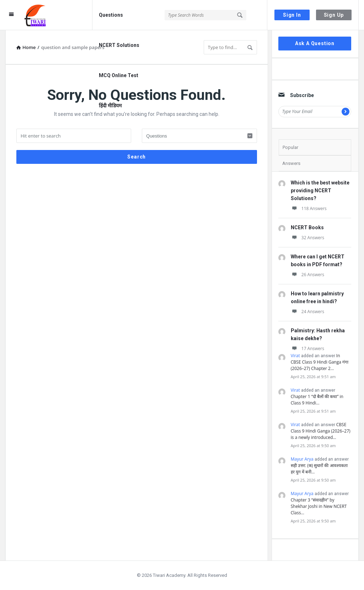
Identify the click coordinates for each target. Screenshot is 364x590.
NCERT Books (307, 227)
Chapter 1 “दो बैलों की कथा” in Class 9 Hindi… (317, 400)
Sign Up (334, 15)
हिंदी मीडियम (110, 106)
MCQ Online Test (119, 75)
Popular (290, 147)
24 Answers (307, 312)
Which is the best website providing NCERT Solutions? (320, 191)
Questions (111, 15)
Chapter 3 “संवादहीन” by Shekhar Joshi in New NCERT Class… (319, 506)
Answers (291, 163)
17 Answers (307, 348)
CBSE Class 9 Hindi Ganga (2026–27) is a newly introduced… (321, 431)
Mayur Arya (302, 459)
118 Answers (309, 208)
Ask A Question (315, 43)
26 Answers (307, 275)
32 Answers (307, 238)
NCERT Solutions (119, 45)
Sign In (292, 15)
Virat (295, 356)
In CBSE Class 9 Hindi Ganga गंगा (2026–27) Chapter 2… (320, 362)
